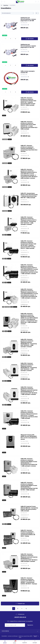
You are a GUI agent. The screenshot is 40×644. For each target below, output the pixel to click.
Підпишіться (30, 625)
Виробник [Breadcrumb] (6, 5)
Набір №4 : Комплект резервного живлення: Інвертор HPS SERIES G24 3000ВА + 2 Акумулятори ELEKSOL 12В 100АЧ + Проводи (29, 581)
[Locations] (36, 2)
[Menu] (2, 2)
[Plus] (15, 39)
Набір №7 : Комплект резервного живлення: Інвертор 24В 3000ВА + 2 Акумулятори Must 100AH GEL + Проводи (29, 148)
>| (26, 609)
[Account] (38, 2)
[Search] (5, 2)
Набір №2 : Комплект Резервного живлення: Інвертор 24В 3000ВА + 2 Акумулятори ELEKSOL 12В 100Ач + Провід (28, 533)
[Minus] (5, 39)
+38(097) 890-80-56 (20, 617)
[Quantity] (10, 39)
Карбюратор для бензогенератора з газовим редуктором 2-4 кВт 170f (28, 46)
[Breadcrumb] (1, 5)
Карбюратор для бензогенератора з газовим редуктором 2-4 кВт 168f (28, 19)
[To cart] (30, 39)
